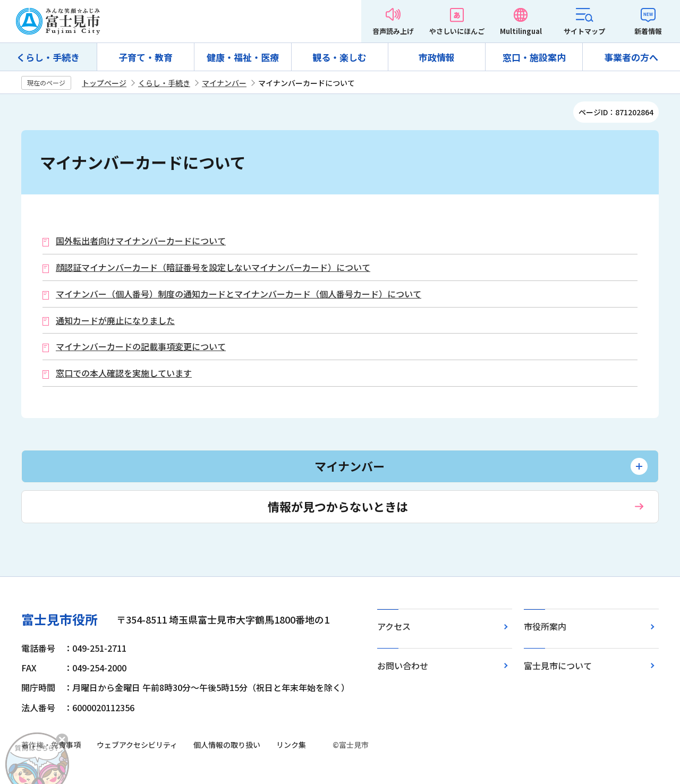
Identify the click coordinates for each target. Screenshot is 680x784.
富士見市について (558, 666)
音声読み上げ (393, 31)
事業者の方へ (631, 57)
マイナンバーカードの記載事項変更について (141, 347)
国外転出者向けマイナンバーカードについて (141, 241)
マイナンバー (224, 83)
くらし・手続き (48, 57)
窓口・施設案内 (534, 57)
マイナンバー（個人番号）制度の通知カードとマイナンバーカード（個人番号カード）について (239, 294)
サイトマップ (584, 31)
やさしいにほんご (457, 31)
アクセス (394, 626)
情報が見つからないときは (338, 506)
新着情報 (648, 31)
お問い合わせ (403, 666)
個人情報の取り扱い (227, 745)
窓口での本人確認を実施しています (124, 373)
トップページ (104, 83)
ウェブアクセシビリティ (137, 745)
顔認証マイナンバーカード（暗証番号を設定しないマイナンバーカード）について (213, 267)
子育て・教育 (146, 57)
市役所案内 (545, 626)
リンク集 (291, 745)
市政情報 (437, 57)
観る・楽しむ (339, 57)
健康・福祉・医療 (243, 57)
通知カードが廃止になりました (115, 321)
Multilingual (521, 31)
